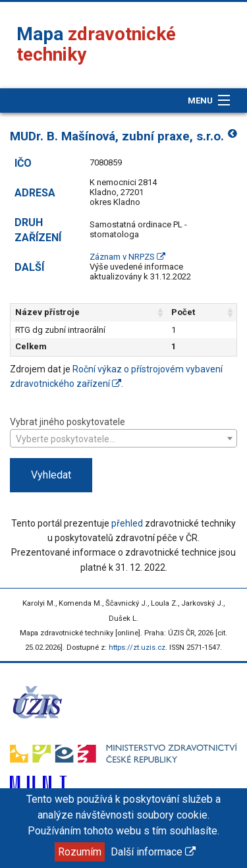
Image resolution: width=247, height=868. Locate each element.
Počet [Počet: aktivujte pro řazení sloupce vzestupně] (183, 312)
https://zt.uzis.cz (137, 648)
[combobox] (123, 438)
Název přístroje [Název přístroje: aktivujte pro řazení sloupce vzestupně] (47, 312)
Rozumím (80, 852)
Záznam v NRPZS (127, 257)
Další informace (153, 852)
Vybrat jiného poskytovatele (123, 431)
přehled (127, 523)
